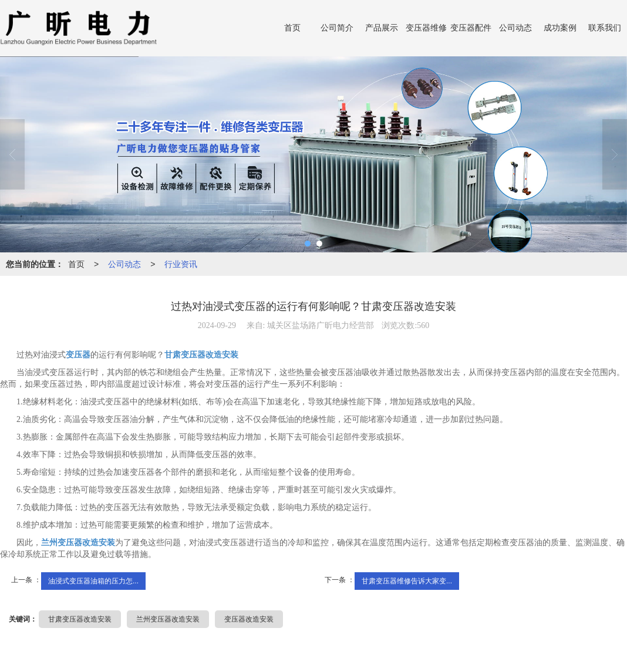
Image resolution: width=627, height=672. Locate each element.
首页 (292, 28)
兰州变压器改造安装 (168, 619)
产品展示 (382, 28)
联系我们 (605, 28)
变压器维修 (426, 28)
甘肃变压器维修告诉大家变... (407, 581)
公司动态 (515, 28)
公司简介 (337, 28)
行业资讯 (181, 264)
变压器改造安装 (249, 619)
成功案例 (560, 28)
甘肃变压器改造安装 (80, 619)
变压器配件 (471, 28)
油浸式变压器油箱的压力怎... (93, 581)
